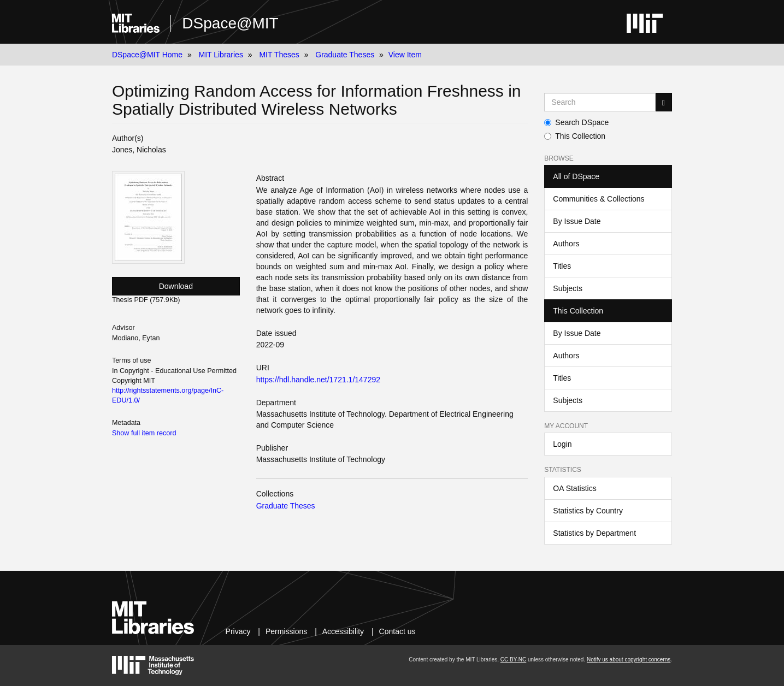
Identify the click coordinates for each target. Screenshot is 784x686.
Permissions (286, 631)
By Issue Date (577, 221)
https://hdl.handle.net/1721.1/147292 (318, 380)
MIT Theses (279, 55)
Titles (562, 266)
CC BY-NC (513, 660)
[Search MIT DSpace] (600, 102)
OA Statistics (574, 488)
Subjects (568, 288)
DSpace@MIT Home (147, 55)
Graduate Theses (345, 55)
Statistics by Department (594, 533)
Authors (566, 244)
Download (176, 286)
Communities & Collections (599, 199)
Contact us (397, 631)
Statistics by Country (588, 511)
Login (562, 444)
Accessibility (343, 631)
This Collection (575, 136)
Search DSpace (576, 122)
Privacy (238, 631)
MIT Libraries (220, 55)
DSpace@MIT (230, 23)
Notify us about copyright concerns (629, 660)
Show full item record (144, 433)
